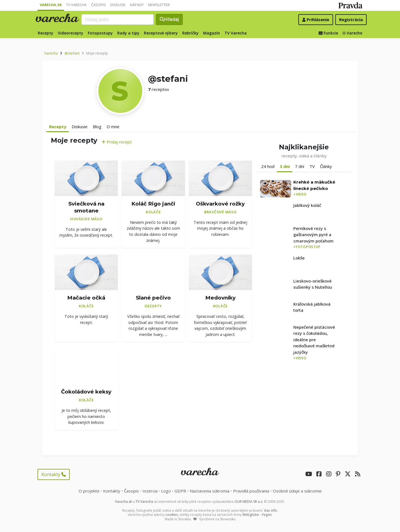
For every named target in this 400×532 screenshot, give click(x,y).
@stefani (72, 53)
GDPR (180, 491)
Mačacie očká (86, 298)
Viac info (271, 510)
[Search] (117, 19)
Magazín (212, 33)
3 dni (285, 166)
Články (326, 166)
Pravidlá (251, 491)
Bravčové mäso (220, 212)
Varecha (51, 53)
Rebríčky (190, 33)
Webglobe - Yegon (257, 515)
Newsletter (159, 5)
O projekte (89, 491)
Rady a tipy (128, 33)
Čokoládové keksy (86, 392)
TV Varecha (76, 5)
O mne (113, 127)
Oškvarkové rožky (220, 204)
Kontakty (54, 474)
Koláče (153, 212)
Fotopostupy (100, 33)
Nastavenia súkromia (210, 491)
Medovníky (220, 298)
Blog (97, 127)
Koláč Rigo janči (153, 204)
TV (312, 166)
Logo (166, 491)
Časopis (98, 5)
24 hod (268, 166)
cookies (172, 515)
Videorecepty (71, 33)
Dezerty (153, 306)
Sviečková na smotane (86, 207)
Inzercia (150, 491)
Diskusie (118, 5)
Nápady (137, 5)
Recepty (46, 33)
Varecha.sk (51, 5)
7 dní (300, 166)
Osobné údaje (297, 491)
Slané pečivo (153, 298)
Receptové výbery (161, 33)
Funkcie (328, 33)
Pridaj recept (117, 142)
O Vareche (352, 33)
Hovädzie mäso (86, 219)
